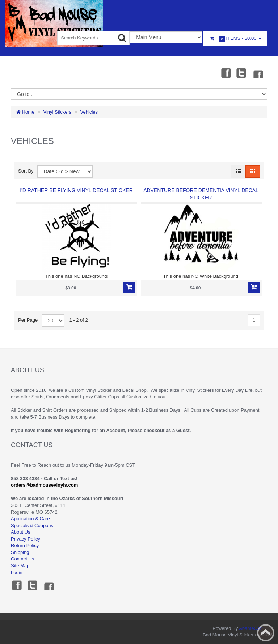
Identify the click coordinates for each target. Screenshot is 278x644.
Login (17, 573)
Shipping (20, 552)
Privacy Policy (26, 539)
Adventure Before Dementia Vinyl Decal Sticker (201, 194)
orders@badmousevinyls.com (44, 485)
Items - (235, 39)
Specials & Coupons (32, 526)
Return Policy (25, 545)
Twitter (241, 73)
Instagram (258, 73)
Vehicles (89, 112)
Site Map (20, 566)
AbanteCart (251, 628)
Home (25, 112)
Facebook (226, 73)
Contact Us (22, 559)
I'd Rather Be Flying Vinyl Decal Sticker (76, 190)
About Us (20, 532)
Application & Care (30, 519)
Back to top (266, 633)
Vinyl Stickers (58, 112)
